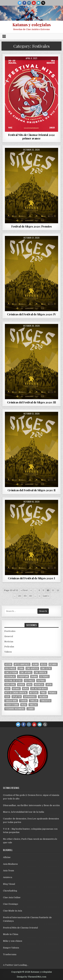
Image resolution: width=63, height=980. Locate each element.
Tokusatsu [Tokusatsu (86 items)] (46, 701)
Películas (9, 647)
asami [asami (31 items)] (35, 664)
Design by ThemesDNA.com (32, 977)
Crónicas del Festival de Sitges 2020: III (32, 402)
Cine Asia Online (12, 897)
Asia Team (8, 871)
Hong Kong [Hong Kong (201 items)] (10, 685)
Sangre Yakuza (11, 948)
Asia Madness (10, 864)
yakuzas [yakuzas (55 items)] (33, 705)
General (9, 636)
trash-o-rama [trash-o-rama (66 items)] (12, 705)
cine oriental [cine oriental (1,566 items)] (41, 672)
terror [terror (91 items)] (23, 701)
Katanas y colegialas (32, 25)
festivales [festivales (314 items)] (29, 681)
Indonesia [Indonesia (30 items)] (39, 685)
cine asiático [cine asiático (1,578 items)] (32, 668)
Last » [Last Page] (46, 596)
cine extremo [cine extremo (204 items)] (11, 672)
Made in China (11, 934)
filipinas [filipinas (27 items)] (41, 681)
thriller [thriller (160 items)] (34, 701)
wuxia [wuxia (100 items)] (24, 705)
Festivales (10, 631)
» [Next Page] (39, 596)
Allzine (7, 857)
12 (58, 590)
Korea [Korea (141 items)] (25, 689)
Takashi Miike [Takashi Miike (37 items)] (11, 701)
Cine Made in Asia (13, 911)
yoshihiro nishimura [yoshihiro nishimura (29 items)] (15, 709)
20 (20, 596)
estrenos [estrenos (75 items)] (44, 676)
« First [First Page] (24, 590)
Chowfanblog (10, 891)
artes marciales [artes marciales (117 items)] (22, 664)
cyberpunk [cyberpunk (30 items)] (23, 676)
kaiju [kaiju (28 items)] (7, 689)
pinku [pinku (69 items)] (43, 693)
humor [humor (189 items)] (21, 685)
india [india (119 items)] (29, 685)
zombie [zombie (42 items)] (31, 709)
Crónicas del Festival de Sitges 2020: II (32, 490)
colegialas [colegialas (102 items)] (10, 676)
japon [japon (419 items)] (49, 685)
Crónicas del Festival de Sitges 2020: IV (31, 314)
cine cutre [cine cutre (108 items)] (46, 668)
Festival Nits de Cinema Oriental (20, 928)
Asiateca (8, 877)
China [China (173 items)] (21, 668)
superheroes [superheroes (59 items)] (30, 697)
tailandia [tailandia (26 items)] (43, 697)
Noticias (9, 642)
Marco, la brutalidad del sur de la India (24, 812)
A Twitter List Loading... (16, 965)
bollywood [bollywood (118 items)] (10, 668)
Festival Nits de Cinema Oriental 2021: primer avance (32, 136)
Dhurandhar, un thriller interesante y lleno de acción (31, 805)
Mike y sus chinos (13, 941)
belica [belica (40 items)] (44, 664)
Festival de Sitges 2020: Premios (31, 226)
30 (25, 596)
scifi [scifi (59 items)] (7, 697)
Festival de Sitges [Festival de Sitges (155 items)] (13, 681)
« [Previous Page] (31, 590)
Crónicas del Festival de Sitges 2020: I (31, 578)
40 (31, 596)
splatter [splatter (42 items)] (17, 697)
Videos (8, 652)
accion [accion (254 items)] (8, 664)
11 (53, 590)
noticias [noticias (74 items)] (34, 693)
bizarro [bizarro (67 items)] (53, 664)
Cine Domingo (11, 904)
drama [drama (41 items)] (34, 676)
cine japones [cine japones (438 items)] (26, 672)
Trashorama (10, 954)
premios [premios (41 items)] (52, 693)
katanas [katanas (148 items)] (16, 689)
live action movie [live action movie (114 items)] (39, 689)
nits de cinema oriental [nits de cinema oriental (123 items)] (16, 693)
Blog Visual (9, 884)
